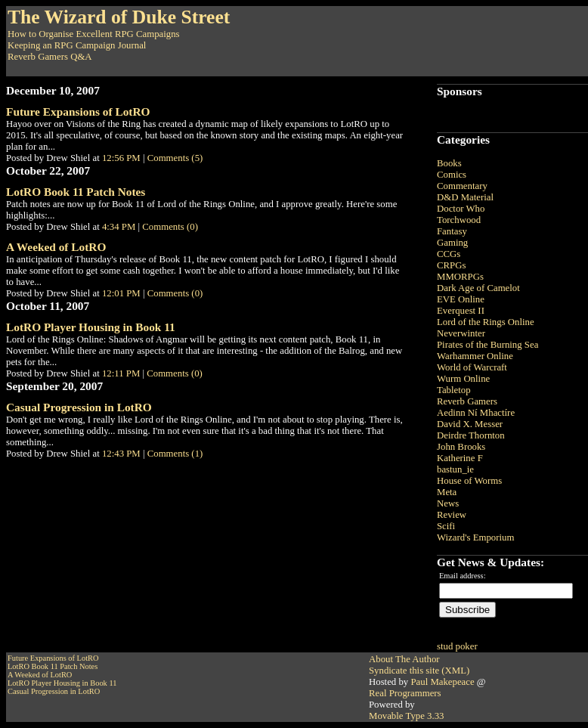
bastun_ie (455, 469)
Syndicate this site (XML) (419, 671)
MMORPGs (460, 277)
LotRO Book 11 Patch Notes (76, 192)
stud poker (457, 646)
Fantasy (452, 231)
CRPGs (451, 265)
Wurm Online (463, 379)
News (448, 503)
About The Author (404, 659)
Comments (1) (175, 454)
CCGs (449, 254)
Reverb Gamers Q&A (50, 57)
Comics (452, 175)
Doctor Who (461, 209)
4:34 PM (119, 227)
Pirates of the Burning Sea (487, 345)
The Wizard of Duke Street (119, 17)
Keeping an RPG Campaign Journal (77, 45)
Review (452, 515)
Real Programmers (405, 693)
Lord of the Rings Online (486, 322)
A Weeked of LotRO (56, 247)
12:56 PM (121, 158)
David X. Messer (470, 424)
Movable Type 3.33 (406, 716)
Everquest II (461, 311)
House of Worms (469, 481)
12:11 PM (121, 373)
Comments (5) (175, 158)
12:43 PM (121, 454)
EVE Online (461, 299)
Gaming (452, 243)
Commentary (462, 186)
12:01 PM (121, 293)
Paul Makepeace (442, 682)
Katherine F (460, 458)
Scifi (446, 526)
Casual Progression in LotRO (79, 407)
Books (449, 163)
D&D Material (465, 197)
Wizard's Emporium (475, 537)
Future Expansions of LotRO (78, 112)
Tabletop (454, 390)
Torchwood (459, 220)
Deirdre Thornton (471, 435)
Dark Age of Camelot (478, 288)
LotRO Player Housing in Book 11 (91, 327)
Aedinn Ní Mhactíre (476, 413)
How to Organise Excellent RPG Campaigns (94, 34)
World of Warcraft (472, 367)
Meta (447, 492)
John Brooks (461, 447)
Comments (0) (170, 227)
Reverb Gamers (467, 401)
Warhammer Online (475, 356)
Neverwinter (461, 333)
